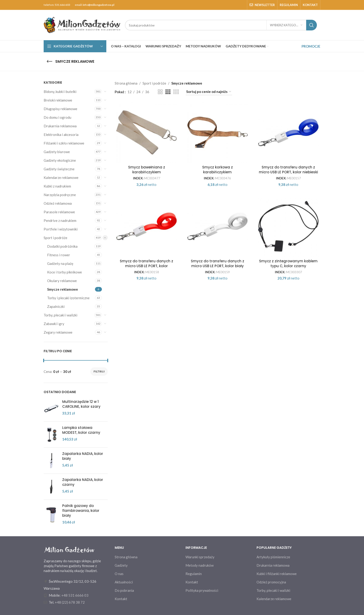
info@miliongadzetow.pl (98, 5)
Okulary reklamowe (62, 281)
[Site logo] (82, 25)
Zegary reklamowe (58, 332)
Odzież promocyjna (271, 582)
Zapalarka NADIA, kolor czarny (83, 482)
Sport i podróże (55, 238)
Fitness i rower (59, 255)
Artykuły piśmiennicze (273, 557)
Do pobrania (124, 590)
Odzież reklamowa (58, 203)
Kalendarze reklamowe (61, 178)
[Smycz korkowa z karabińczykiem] (218, 132)
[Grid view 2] (160, 92)
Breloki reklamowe (58, 100)
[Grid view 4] (176, 92)
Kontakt (121, 599)
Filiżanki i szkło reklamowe (64, 143)
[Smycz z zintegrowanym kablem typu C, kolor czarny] (289, 226)
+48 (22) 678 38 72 (70, 602)
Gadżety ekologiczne (60, 160)
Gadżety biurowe (57, 152)
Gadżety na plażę (60, 263)
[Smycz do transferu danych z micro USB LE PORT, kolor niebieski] (289, 132)
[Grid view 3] (168, 92)
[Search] (221, 25)
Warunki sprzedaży (200, 557)
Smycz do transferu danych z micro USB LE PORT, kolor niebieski (288, 170)
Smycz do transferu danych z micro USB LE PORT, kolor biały (218, 263)
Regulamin (194, 574)
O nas (119, 574)
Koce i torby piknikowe (65, 272)
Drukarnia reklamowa (60, 126)
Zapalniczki (56, 306)
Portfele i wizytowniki (61, 229)
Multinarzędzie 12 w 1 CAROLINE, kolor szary (81, 404)
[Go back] (49, 62)
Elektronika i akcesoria (61, 135)
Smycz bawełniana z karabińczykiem (147, 170)
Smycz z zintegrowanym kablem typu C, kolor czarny (288, 263)
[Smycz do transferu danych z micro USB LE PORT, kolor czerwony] (147, 226)
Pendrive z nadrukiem (60, 220)
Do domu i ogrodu (57, 117)
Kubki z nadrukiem (57, 186)
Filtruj (99, 371)
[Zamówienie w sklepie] (209, 92)
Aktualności (124, 582)
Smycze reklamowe (63, 289)
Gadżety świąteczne (59, 169)
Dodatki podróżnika (62, 246)
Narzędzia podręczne (60, 195)
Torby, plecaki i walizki (60, 315)
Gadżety (121, 565)
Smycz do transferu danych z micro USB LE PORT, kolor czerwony (146, 266)
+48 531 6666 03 (75, 595)
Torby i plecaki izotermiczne (68, 298)
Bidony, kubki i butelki (60, 92)
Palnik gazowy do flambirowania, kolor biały (81, 511)
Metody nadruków (200, 565)
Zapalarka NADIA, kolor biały (83, 456)
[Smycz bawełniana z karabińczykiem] (147, 132)
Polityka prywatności (202, 590)
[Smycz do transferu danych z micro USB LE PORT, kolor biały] (218, 226)
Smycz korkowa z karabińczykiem (218, 170)
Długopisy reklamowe (60, 109)
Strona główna (126, 83)
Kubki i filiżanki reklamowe (277, 574)
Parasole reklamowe (59, 212)
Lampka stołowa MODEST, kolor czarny (81, 430)
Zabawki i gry (54, 324)
